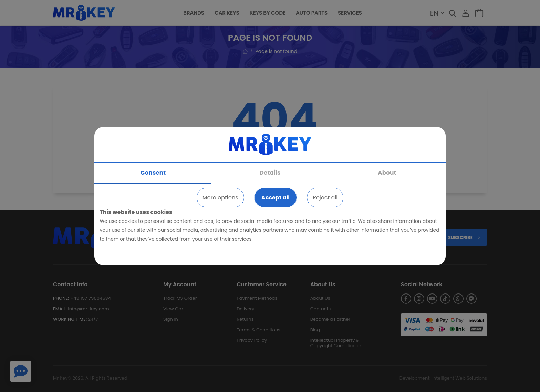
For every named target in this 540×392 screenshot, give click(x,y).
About (387, 173)
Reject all (325, 198)
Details (270, 173)
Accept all (276, 198)
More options (220, 198)
